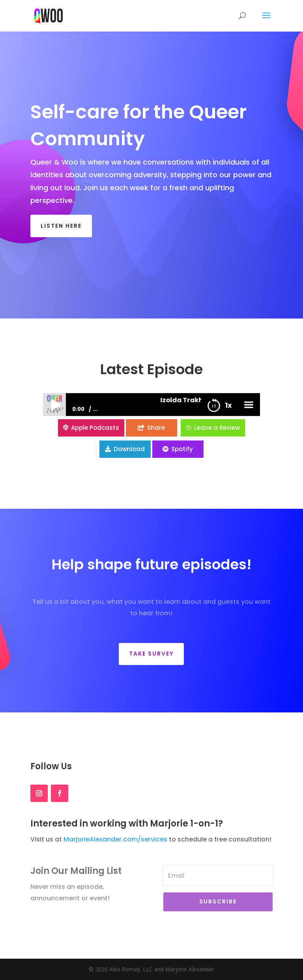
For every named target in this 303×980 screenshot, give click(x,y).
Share (156, 413)
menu (249, 390)
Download (129, 435)
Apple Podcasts (95, 413)
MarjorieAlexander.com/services (115, 839)
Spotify (182, 435)
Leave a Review (217, 413)
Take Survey (151, 654)
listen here (61, 226)
